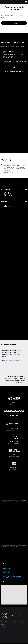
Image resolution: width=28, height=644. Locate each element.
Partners (3, 628)
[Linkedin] (4, 582)
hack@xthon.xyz (6, 568)
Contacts (3, 630)
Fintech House (14, 441)
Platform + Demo (4, 627)
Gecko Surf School (14, 468)
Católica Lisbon (14, 428)
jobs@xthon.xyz (6, 572)
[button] (14, 72)
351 (14, 454)
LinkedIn (3, 635)
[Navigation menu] (26, 2)
